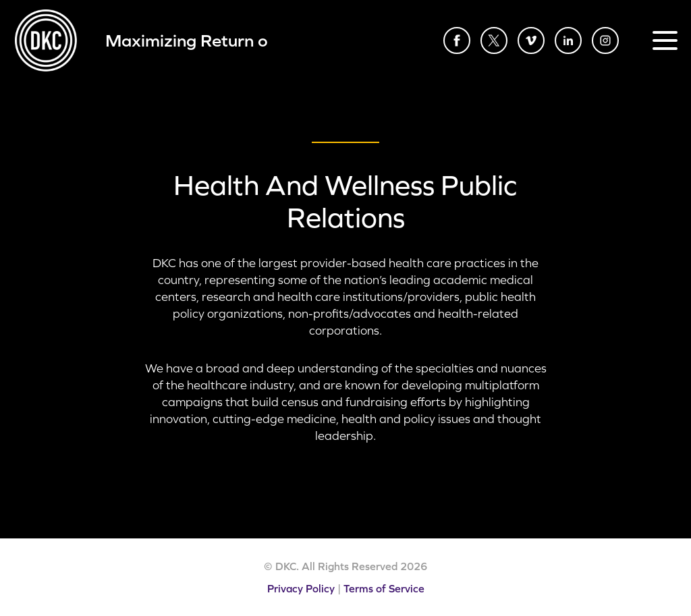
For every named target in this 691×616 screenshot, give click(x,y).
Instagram (605, 40)
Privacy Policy (301, 588)
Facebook (457, 40)
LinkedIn (568, 40)
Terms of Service (384, 588)
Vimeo (531, 40)
